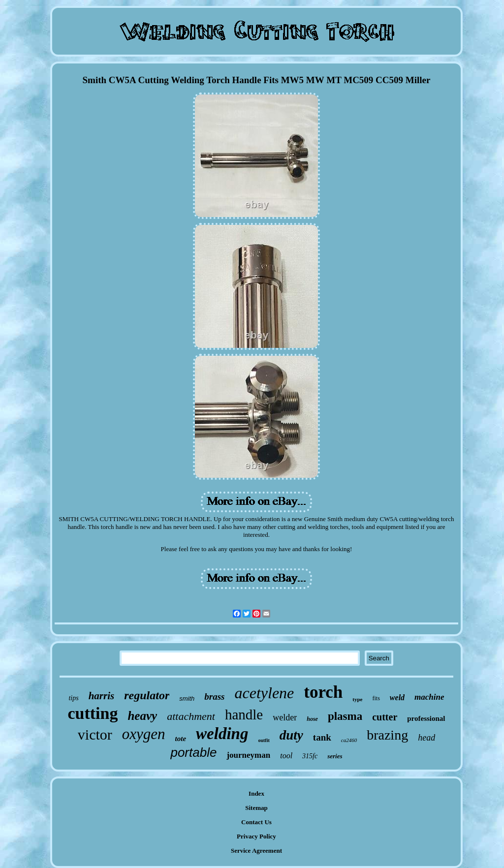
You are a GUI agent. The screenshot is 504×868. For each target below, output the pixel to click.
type (357, 699)
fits (376, 698)
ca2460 (349, 740)
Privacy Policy (256, 836)
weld (397, 697)
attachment (191, 716)
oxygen (144, 734)
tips (73, 698)
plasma (345, 716)
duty (291, 735)
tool (286, 756)
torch (323, 692)
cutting (93, 713)
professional (426, 718)
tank (322, 737)
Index (256, 793)
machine (429, 697)
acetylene (264, 693)
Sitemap (256, 808)
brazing (387, 735)
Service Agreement (256, 851)
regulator (147, 695)
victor (95, 734)
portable (193, 752)
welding (222, 734)
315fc (310, 756)
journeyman (248, 755)
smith (187, 698)
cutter (385, 717)
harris (102, 696)
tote (181, 739)
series (335, 756)
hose (312, 719)
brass (214, 697)
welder (285, 717)
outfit (264, 740)
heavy (142, 716)
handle (244, 714)
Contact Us (256, 822)
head (426, 738)
